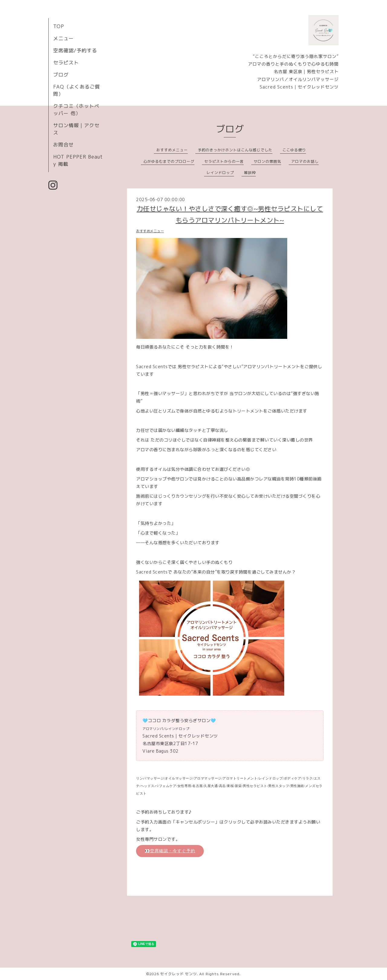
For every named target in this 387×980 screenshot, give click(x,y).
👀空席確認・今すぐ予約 (170, 851)
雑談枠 (250, 173)
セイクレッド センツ (179, 974)
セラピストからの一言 (224, 161)
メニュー (63, 38)
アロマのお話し (305, 161)
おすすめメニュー (172, 150)
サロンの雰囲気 (267, 161)
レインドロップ (220, 173)
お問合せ (63, 145)
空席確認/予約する (75, 50)
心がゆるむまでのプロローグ (169, 161)
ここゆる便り (294, 150)
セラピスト (66, 63)
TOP (59, 26)
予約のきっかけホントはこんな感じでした (235, 150)
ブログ (61, 75)
